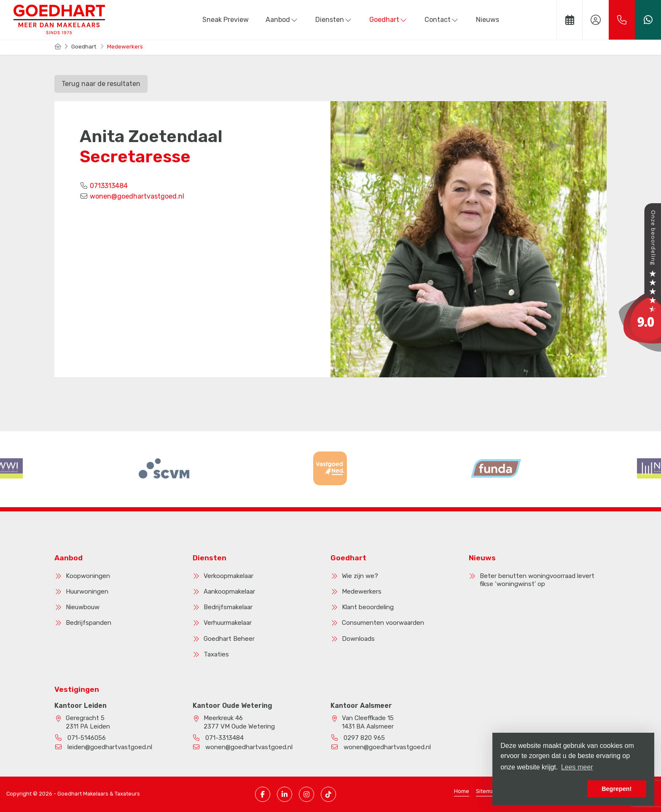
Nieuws (488, 20)
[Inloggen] (596, 20)
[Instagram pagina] (306, 794)
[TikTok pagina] (328, 794)
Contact (442, 20)
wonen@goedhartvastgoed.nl (137, 196)
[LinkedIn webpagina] (285, 794)
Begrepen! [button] (617, 789)
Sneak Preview (226, 20)
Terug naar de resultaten (101, 84)
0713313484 (109, 186)
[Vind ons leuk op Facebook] (263, 794)
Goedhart (388, 20)
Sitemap (486, 791)
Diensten (334, 20)
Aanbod (282, 20)
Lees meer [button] (577, 767)
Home (462, 791)
